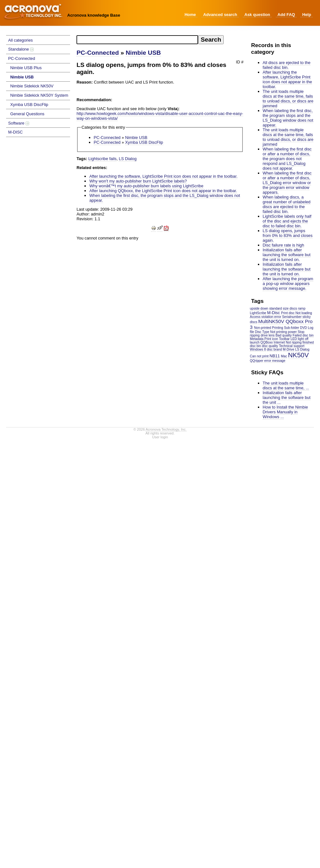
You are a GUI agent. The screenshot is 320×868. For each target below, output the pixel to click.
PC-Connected (22, 58)
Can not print (259, 356)
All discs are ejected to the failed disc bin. (287, 65)
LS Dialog (302, 349)
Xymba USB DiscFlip (29, 105)
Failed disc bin (303, 335)
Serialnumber (292, 317)
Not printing (278, 332)
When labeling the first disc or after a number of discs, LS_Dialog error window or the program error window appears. (287, 183)
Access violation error (266, 317)
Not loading (304, 313)
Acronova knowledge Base (94, 15)
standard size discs (283, 308)
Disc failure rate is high (283, 245)
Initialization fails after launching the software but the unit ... (287, 397)
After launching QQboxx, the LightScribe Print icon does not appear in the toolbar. (163, 191)
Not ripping (294, 342)
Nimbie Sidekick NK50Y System (39, 95)
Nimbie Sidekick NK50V (32, 86)
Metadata (257, 339)
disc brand (274, 349)
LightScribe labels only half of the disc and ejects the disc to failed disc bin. (287, 221)
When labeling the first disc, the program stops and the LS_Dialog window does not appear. (288, 118)
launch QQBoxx (261, 342)
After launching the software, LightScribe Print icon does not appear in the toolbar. (287, 79)
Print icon (271, 339)
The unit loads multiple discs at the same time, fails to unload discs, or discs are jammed (288, 99)
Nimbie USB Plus (26, 68)
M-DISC (16, 132)
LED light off (300, 339)
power (292, 332)
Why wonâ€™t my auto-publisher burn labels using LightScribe (146, 186)
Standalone (21, 49)
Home (190, 15)
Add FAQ (286, 15)
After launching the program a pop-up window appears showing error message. (288, 284)
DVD (304, 328)
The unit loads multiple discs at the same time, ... (286, 385)
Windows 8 (258, 349)
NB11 (275, 356)
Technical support (292, 346)
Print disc (288, 313)
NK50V (298, 355)
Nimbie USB (22, 77)
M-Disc (274, 313)
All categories (21, 40)
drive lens (268, 335)
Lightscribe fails (102, 159)
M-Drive (289, 349)
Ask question (257, 15)
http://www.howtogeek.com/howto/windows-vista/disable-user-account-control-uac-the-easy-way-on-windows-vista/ (160, 116)
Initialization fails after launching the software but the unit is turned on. (287, 255)
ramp (302, 308)
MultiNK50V (271, 321)
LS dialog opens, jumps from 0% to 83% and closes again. (288, 235)
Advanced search (220, 15)
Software (19, 123)
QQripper (257, 361)
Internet (279, 342)
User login (160, 437)
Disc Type (262, 332)
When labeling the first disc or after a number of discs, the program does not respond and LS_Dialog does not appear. (287, 159)
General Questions (27, 114)
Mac (284, 356)
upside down (259, 308)
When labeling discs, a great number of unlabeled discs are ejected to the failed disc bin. (287, 204)
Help (307, 15)
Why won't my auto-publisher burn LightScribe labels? (138, 181)
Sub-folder (292, 328)
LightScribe (258, 313)
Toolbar (284, 339)
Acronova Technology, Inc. (166, 429)
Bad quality (284, 335)
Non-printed (263, 328)
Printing (278, 328)
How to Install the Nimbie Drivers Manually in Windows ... (285, 412)
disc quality (270, 346)
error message (275, 361)
